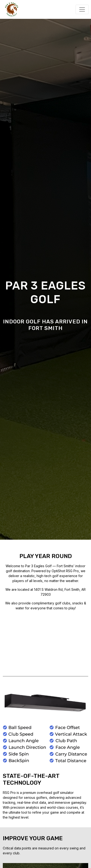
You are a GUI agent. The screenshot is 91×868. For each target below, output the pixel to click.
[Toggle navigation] (82, 9)
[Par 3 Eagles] (9, 9)
